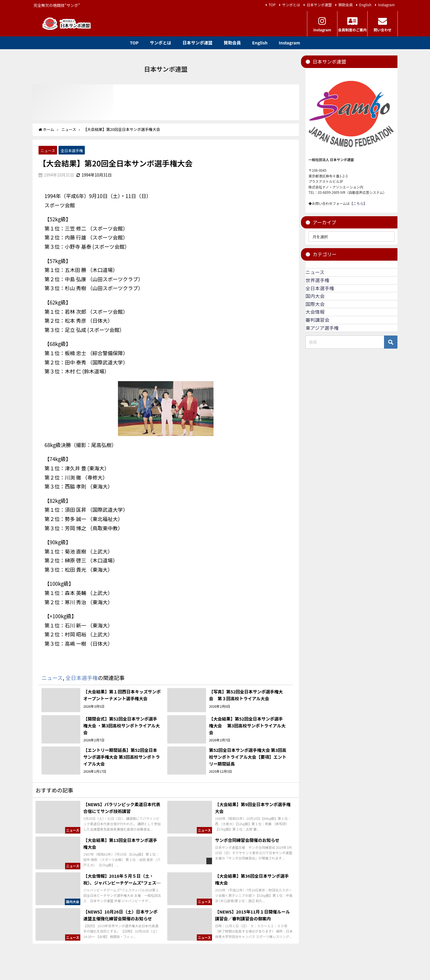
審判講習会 (317, 320)
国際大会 (315, 304)
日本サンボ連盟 (319, 5)
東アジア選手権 (322, 328)
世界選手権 (317, 280)
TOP (272, 5)
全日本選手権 (72, 150)
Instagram (386, 5)
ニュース (48, 150)
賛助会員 (345, 5)
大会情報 (315, 312)
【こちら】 (358, 203)
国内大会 (315, 296)
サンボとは (291, 5)
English (365, 5)
